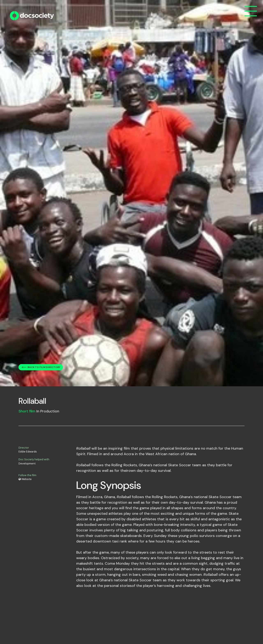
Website (25, 479)
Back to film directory (44, 367)
